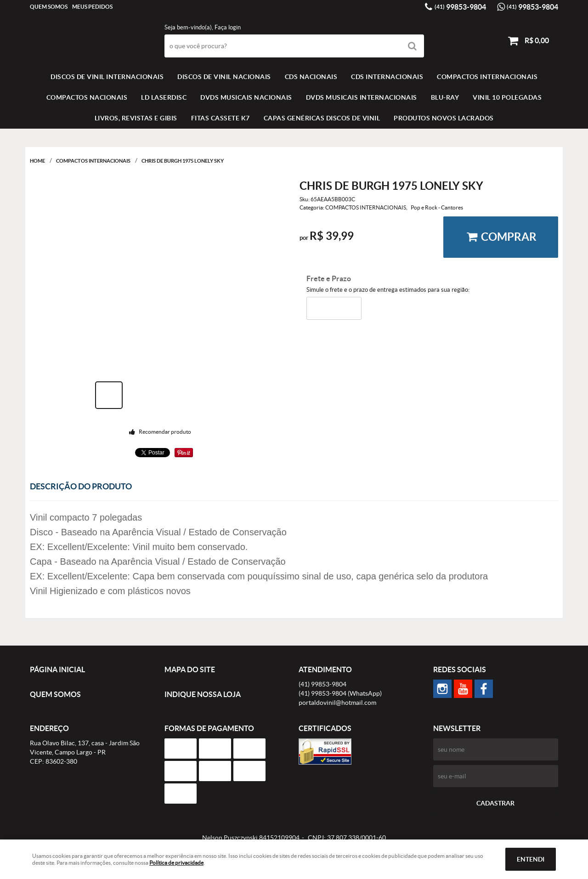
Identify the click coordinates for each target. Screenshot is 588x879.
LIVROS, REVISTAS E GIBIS (136, 118)
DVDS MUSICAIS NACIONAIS (246, 97)
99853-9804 (460, 7)
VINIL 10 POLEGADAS (507, 97)
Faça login (228, 27)
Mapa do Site (190, 669)
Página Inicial (57, 669)
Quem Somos (49, 7)
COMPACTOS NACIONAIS (87, 97)
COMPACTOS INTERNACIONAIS (487, 77)
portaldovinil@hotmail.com (337, 703)
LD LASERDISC (164, 97)
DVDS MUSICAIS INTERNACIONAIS (362, 97)
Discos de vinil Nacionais (224, 77)
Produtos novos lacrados (444, 118)
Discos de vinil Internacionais (107, 77)
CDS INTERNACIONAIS (387, 77)
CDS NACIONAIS (311, 77)
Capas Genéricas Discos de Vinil (322, 118)
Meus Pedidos (92, 7)
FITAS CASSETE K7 (220, 118)
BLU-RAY (445, 97)
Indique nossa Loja (203, 694)
